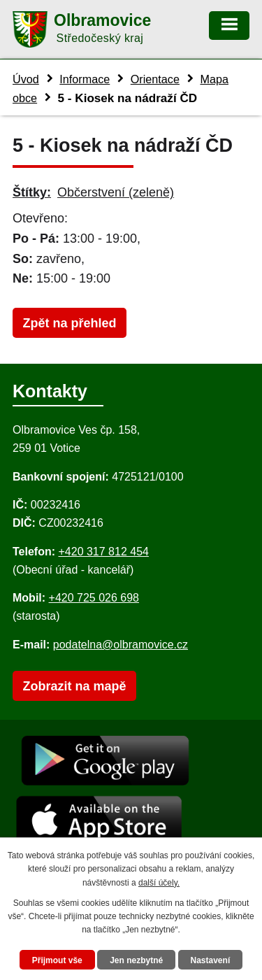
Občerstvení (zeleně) (116, 192)
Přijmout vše (57, 960)
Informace (85, 79)
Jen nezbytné (136, 960)
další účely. (159, 883)
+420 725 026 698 (94, 598)
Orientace (155, 79)
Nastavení (211, 960)
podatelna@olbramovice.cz (121, 645)
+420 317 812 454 (103, 552)
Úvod (26, 79)
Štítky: (32, 192)
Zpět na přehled (69, 323)
